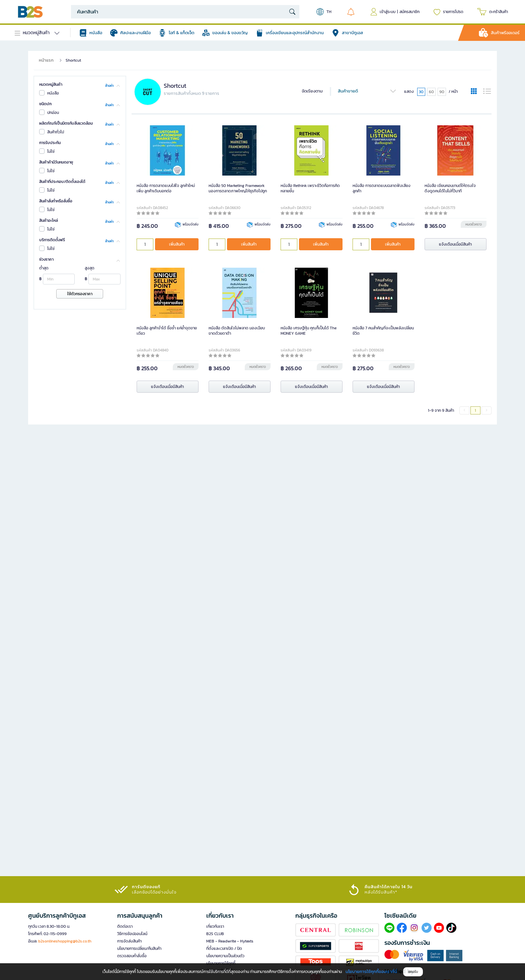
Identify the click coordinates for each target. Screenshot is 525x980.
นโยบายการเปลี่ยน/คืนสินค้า (139, 949)
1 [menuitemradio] (475, 410)
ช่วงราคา (46, 259)
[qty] (145, 244)
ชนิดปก (45, 104)
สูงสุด (90, 268)
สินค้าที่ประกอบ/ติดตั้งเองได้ (62, 182)
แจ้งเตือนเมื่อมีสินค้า (455, 244)
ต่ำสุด (44, 268)
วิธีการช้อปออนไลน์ (132, 934)
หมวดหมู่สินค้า (51, 84)
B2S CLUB (215, 934)
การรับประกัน (50, 143)
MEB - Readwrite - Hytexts (230, 941)
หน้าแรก (46, 60)
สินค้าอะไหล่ (49, 220)
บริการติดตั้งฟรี (52, 240)
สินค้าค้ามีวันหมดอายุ (56, 162)
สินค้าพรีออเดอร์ (505, 33)
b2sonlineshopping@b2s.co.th (65, 941)
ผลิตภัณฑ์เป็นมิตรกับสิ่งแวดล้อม (66, 123)
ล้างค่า (109, 85)
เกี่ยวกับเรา (215, 926)
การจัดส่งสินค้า (129, 941)
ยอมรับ (413, 972)
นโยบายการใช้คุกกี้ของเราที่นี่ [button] (371, 971)
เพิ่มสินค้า (177, 244)
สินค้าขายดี (367, 91)
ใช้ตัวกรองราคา (80, 294)
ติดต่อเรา (125, 926)
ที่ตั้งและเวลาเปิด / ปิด (224, 949)
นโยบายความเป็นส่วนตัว (225, 956)
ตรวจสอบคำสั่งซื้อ (132, 956)
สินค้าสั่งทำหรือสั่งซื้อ (56, 201)
